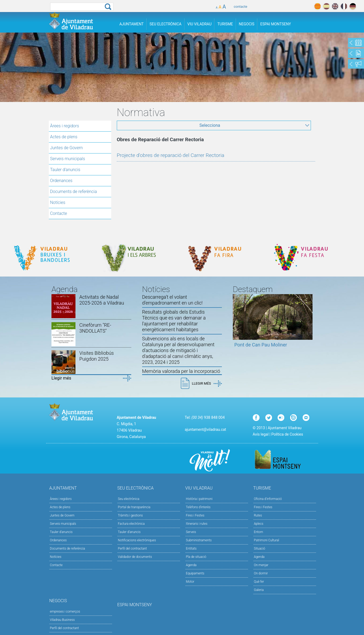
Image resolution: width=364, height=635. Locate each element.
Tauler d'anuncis (65, 170)
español (326, 6)
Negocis (247, 24)
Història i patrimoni (199, 499)
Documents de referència (74, 192)
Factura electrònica (131, 524)
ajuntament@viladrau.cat (205, 429)
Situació (259, 549)
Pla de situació (196, 557)
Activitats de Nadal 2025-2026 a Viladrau (102, 300)
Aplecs (259, 524)
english (335, 6)
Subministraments (199, 540)
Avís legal (261, 434)
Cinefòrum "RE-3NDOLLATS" (95, 328)
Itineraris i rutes (197, 524)
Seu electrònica (129, 499)
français (344, 6)
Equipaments (195, 573)
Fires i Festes (195, 515)
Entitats (191, 549)
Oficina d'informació (268, 499)
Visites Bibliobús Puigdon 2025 (97, 356)
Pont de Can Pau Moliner (261, 345)
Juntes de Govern (67, 148)
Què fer (259, 582)
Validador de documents (135, 557)
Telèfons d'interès (198, 507)
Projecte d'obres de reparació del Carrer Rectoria (171, 155)
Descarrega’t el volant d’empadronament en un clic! (172, 300)
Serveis (191, 532)
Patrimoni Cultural (266, 540)
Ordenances (61, 181)
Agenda (191, 565)
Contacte (59, 213)
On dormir (261, 573)
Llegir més (61, 378)
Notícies (58, 202)
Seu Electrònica (166, 24)
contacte (241, 7)
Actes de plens (64, 137)
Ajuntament (132, 24)
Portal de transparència (134, 507)
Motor (190, 582)
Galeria (259, 590)
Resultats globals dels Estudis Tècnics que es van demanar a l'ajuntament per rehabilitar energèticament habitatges (174, 321)
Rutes (258, 515)
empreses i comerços (65, 612)
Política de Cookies (287, 434)
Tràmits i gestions (130, 515)
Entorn (259, 532)
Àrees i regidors (65, 126)
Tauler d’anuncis (129, 532)
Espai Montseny (276, 24)
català (317, 6)
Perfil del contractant (132, 549)
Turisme (225, 24)
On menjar (261, 565)
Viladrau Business (62, 620)
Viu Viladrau (200, 24)
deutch (353, 6)
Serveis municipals (68, 159)
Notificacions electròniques (137, 540)
